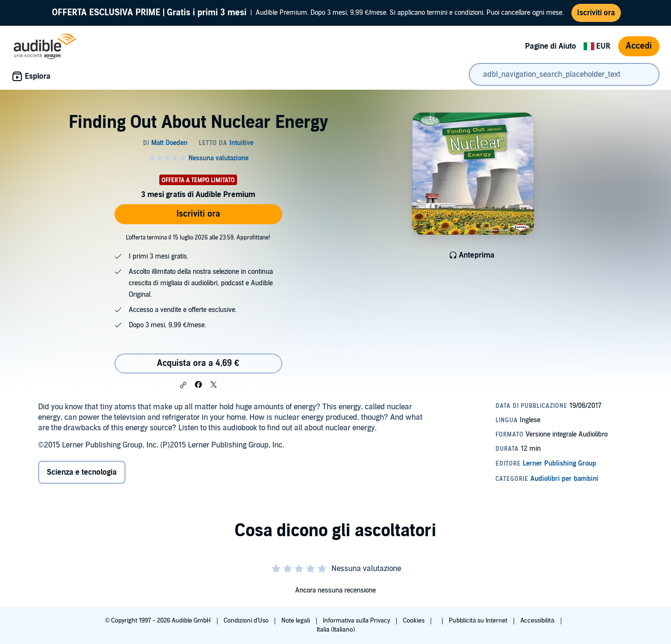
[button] (183, 385)
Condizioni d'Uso (247, 621)
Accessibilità (538, 621)
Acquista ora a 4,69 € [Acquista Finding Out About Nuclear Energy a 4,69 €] (198, 363)
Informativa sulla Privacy (357, 621)
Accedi (639, 46)
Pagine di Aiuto (551, 46)
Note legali (296, 621)
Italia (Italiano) (336, 630)
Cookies (414, 621)
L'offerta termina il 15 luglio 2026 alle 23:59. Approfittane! (198, 238)
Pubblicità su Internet (479, 621)
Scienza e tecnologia (82, 472)
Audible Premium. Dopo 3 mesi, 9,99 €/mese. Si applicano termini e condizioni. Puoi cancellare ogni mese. (308, 13)
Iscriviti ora (198, 214)
